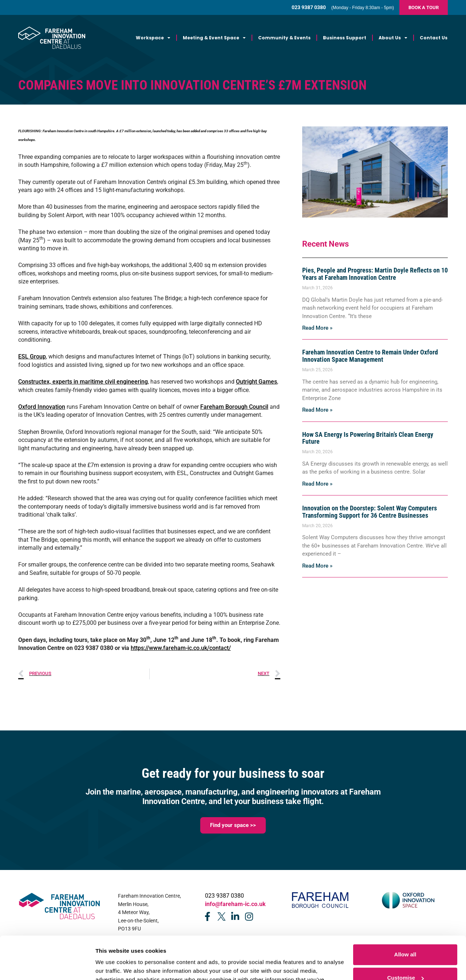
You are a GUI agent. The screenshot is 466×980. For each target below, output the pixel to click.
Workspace (153, 38)
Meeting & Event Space (214, 38)
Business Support (345, 38)
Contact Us (434, 38)
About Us (393, 38)
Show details (112, 966)
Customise (405, 935)
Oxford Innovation (42, 407)
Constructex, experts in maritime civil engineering (83, 382)
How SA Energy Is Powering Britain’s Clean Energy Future (368, 438)
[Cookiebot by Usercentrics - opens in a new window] (47, 966)
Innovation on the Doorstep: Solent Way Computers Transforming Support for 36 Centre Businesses (370, 512)
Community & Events (284, 38)
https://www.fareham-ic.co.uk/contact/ (181, 648)
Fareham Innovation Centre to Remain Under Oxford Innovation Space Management (370, 356)
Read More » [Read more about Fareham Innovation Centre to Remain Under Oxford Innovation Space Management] (317, 410)
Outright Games (256, 382)
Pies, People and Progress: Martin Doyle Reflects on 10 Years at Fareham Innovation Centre (375, 274)
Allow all (405, 912)
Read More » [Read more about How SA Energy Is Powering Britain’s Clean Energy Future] (317, 484)
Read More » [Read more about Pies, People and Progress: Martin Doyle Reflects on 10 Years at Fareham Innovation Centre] (317, 328)
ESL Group (32, 356)
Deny (405, 958)
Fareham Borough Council (234, 407)
